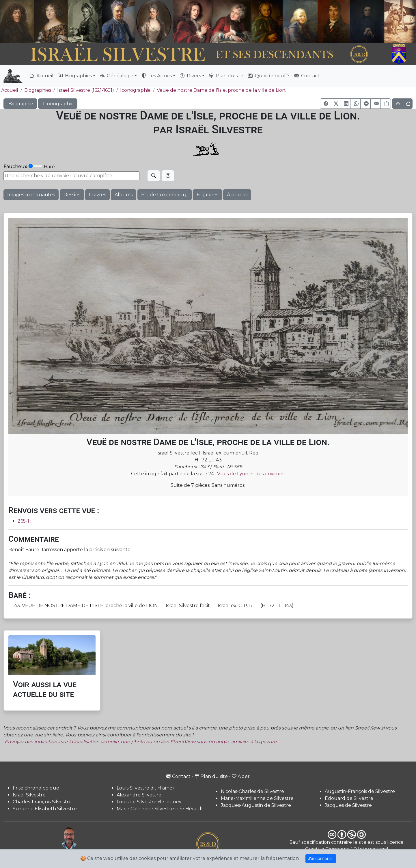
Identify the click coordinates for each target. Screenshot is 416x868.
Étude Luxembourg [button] (165, 195)
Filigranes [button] (207, 195)
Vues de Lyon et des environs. (251, 474)
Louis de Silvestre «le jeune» (149, 802)
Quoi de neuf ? (269, 76)
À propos (237, 195)
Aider (241, 776)
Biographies (38, 90)
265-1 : (24, 521)
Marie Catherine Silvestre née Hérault (160, 809)
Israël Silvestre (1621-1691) (86, 90)
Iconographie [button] (58, 104)
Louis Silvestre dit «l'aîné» (146, 788)
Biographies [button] (75, 76)
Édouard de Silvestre (349, 798)
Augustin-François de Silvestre (360, 791)
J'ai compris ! (321, 858)
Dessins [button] (72, 195)
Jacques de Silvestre (348, 805)
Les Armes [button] (157, 76)
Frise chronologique (36, 788)
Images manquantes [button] (31, 195)
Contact (307, 76)
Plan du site (226, 76)
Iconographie (135, 90)
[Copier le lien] (386, 104)
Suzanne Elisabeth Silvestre (45, 809)
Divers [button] (190, 76)
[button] (325, 104)
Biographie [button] (20, 104)
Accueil (41, 76)
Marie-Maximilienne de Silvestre (257, 798)
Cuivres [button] (97, 195)
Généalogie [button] (117, 76)
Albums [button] (124, 195)
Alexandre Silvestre (139, 795)
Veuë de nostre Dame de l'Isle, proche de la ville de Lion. (221, 90)
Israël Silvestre (29, 795)
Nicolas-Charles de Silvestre (252, 791)
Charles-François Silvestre (42, 802)
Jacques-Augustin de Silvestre (256, 805)
